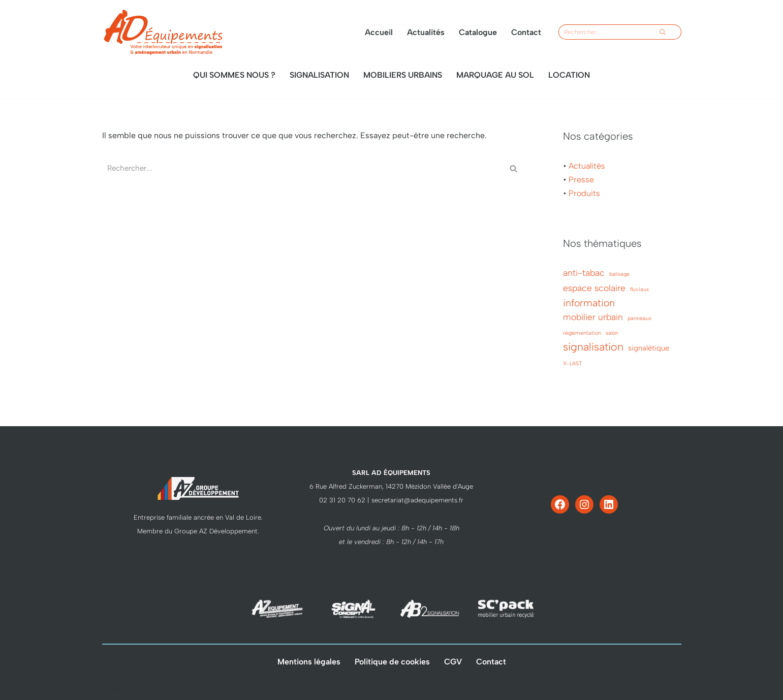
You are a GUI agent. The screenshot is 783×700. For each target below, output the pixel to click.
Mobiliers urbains (403, 75)
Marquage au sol (495, 75)
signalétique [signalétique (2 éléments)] (649, 348)
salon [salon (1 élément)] (612, 333)
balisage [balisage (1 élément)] (619, 274)
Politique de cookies (392, 662)
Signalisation (319, 75)
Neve (17, 687)
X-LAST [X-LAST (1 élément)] (572, 363)
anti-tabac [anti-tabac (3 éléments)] (584, 273)
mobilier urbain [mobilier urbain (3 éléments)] (593, 317)
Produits (584, 193)
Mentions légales (309, 662)
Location (569, 75)
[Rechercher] (607, 32)
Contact (526, 32)
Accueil (379, 32)
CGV (453, 662)
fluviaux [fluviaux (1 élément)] (639, 289)
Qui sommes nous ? (234, 75)
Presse (581, 180)
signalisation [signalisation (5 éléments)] (593, 347)
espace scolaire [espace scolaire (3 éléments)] (594, 288)
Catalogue (478, 32)
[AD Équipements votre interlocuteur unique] (163, 32)
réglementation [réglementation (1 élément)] (582, 333)
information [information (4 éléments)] (589, 303)
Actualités (426, 32)
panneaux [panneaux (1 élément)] (639, 318)
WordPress (103, 687)
